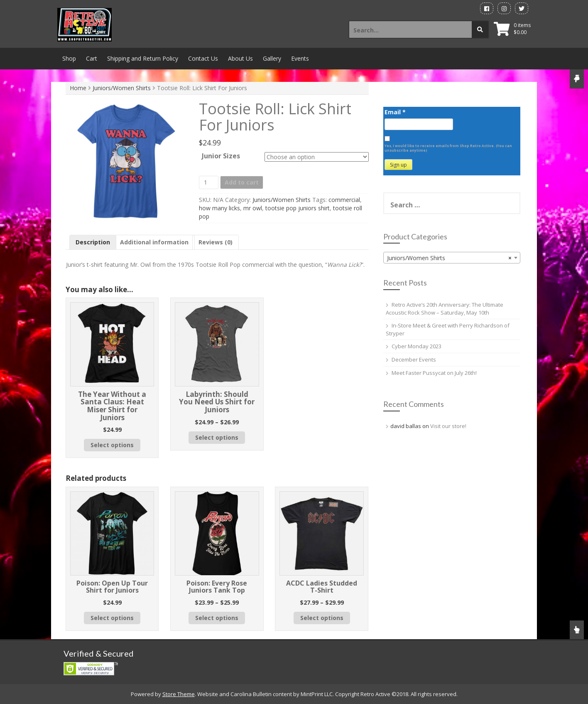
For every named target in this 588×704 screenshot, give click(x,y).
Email (395, 112)
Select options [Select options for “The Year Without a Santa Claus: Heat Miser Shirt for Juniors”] (112, 445)
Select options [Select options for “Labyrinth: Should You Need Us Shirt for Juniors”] (217, 437)
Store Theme (179, 694)
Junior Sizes (221, 156)
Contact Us (203, 58)
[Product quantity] (209, 182)
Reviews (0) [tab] (216, 242)
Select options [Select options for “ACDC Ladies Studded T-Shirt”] (322, 618)
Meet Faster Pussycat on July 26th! (434, 373)
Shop (69, 58)
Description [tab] (93, 242)
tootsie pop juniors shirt (298, 208)
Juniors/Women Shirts (122, 88)
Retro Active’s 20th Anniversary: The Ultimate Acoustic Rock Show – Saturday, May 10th (445, 309)
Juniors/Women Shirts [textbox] (449, 258)
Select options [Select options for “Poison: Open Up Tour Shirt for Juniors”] (112, 618)
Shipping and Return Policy (143, 58)
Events (300, 58)
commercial (344, 200)
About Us (240, 58)
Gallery (272, 58)
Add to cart (242, 182)
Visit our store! (448, 426)
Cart (92, 58)
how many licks (219, 208)
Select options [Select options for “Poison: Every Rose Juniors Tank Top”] (217, 618)
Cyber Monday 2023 (416, 346)
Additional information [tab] (154, 242)
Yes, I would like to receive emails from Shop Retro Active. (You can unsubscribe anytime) (448, 148)
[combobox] (452, 258)
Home (78, 88)
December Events (414, 359)
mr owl (253, 208)
